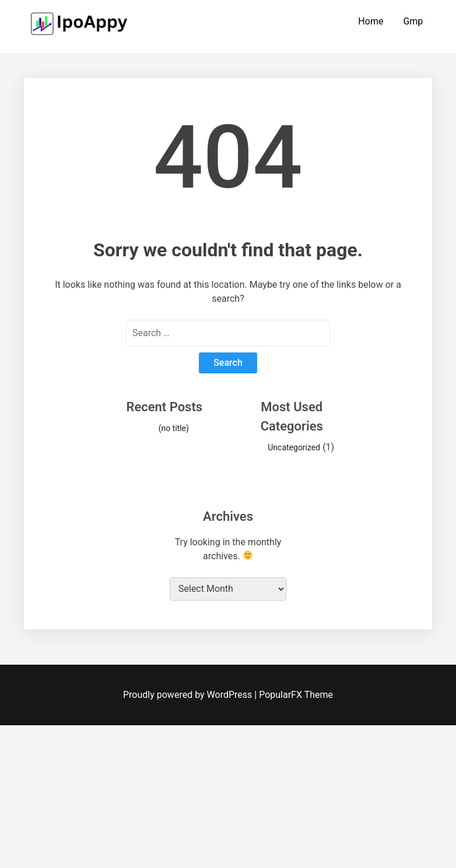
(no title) (174, 428)
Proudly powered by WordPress (189, 695)
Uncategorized (294, 447)
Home (371, 21)
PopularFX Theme (296, 695)
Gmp (413, 21)
